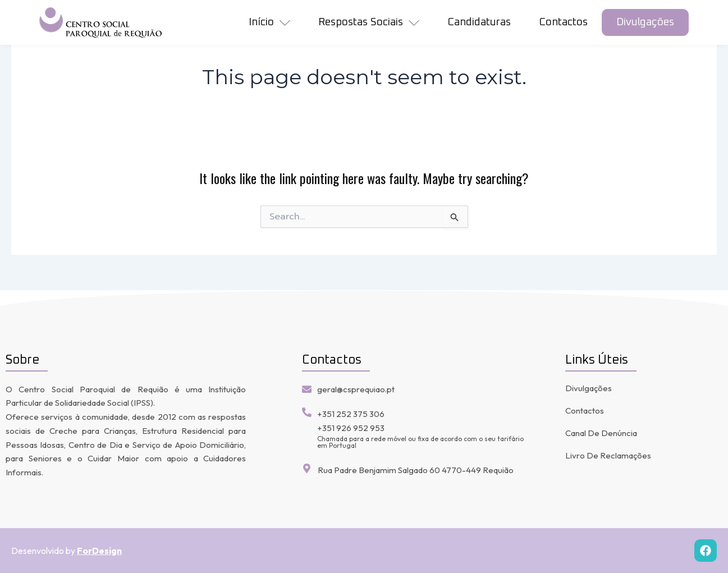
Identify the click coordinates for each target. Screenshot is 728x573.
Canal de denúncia (601, 433)
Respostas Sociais (369, 23)
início (269, 23)
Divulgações (645, 22)
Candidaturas (479, 22)
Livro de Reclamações (608, 455)
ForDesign (99, 551)
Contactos (563, 22)
